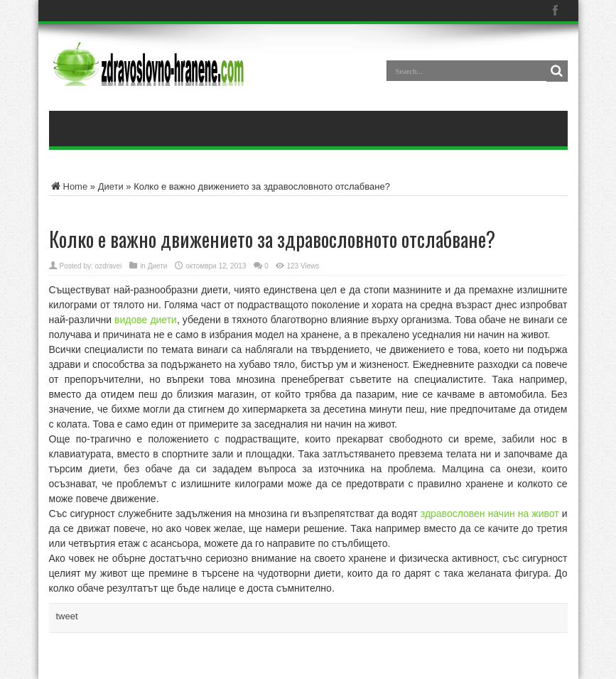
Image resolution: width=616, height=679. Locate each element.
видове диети (146, 320)
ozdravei (109, 266)
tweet (67, 616)
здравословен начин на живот (490, 514)
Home (69, 186)
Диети (111, 186)
